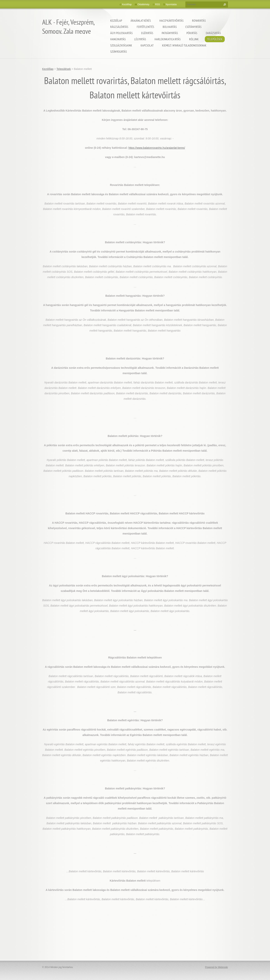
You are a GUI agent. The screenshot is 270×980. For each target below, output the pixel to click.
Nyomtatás (171, 4)
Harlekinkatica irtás (168, 39)
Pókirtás (192, 33)
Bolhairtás (170, 27)
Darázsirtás (213, 33)
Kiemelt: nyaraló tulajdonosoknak (184, 45)
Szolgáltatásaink (121, 45)
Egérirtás (147, 33)
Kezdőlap (116, 21)
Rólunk (194, 39)
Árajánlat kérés (141, 21)
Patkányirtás (170, 33)
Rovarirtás (199, 21)
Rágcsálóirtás (119, 27)
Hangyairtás (118, 39)
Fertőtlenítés (145, 27)
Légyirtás (140, 39)
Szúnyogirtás (119, 52)
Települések (215, 39)
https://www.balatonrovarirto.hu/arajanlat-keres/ (157, 148)
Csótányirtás (193, 27)
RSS (158, 4)
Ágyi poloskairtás (121, 33)
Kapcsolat (147, 45)
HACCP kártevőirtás (171, 21)
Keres (224, 4)
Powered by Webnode (216, 967)
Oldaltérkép (143, 4)
